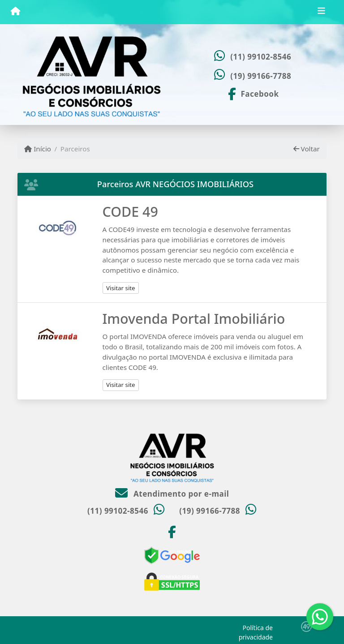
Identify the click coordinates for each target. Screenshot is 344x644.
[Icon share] (253, 93)
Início (38, 149)
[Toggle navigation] (321, 12)
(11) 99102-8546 (261, 57)
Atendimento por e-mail (172, 494)
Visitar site (121, 288)
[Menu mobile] (15, 12)
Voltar (307, 149)
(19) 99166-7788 (261, 76)
